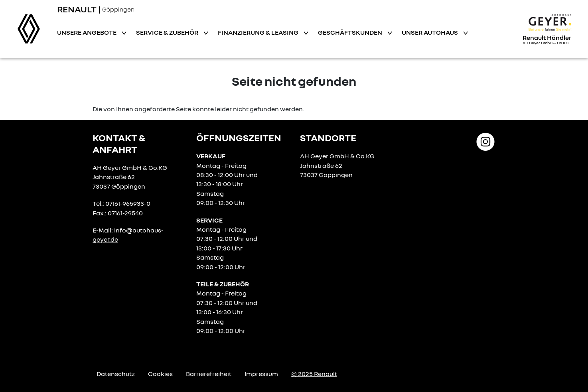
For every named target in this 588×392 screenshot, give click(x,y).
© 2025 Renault (314, 374)
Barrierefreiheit (209, 374)
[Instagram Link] (485, 141)
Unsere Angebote (87, 32)
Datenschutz (116, 374)
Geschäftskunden (351, 32)
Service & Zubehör (168, 32)
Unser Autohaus (430, 32)
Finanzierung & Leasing (259, 32)
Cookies (160, 374)
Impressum (261, 374)
